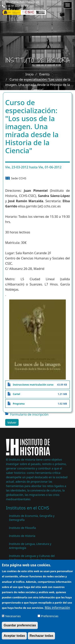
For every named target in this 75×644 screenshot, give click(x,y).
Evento (44, 74)
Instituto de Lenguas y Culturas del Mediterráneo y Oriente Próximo (32, 558)
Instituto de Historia (22, 536)
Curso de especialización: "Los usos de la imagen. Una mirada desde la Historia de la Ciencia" (38, 85)
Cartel (16, 394)
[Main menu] (68, 5)
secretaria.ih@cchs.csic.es (22, 2)
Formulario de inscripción (29, 414)
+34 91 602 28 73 (17, 6)
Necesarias (13, 619)
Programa (19, 404)
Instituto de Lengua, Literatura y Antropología (30, 546)
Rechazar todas (41, 638)
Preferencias (50, 619)
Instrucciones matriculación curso (33, 385)
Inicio (29, 74)
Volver (12, 422)
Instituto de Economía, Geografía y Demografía (32, 518)
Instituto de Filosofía (22, 528)
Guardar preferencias (20, 628)
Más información (57, 610)
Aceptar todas (14, 638)
